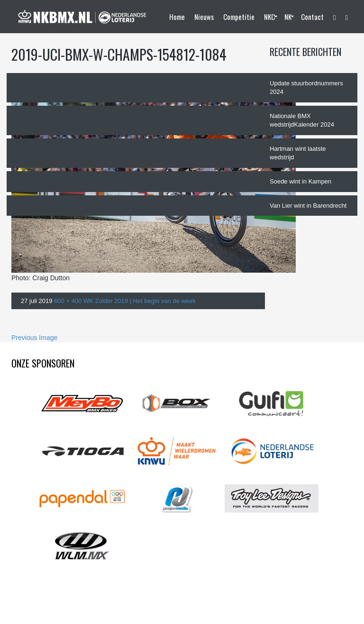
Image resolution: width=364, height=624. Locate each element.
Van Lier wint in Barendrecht (308, 206)
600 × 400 (68, 301)
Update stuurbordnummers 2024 (306, 88)
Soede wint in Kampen (300, 181)
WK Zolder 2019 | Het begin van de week (140, 301)
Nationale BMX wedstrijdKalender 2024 (302, 120)
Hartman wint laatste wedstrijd (298, 153)
